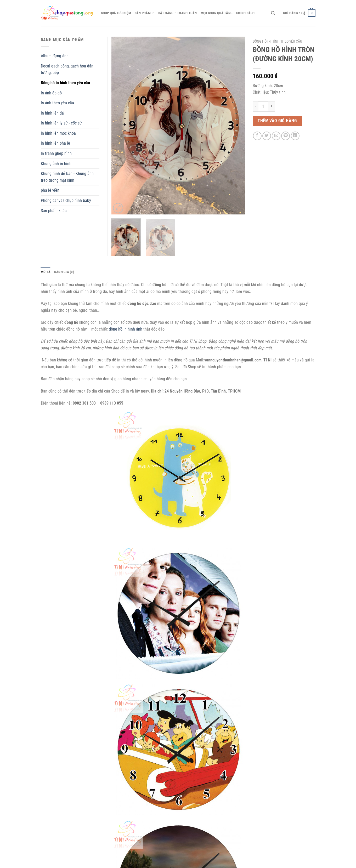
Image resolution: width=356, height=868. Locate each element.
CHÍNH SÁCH (245, 13)
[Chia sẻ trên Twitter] (267, 136)
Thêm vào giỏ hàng (277, 121)
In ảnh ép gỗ (51, 93)
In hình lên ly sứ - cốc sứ (61, 123)
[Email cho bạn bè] (276, 136)
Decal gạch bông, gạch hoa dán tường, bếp (67, 69)
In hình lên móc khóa (58, 133)
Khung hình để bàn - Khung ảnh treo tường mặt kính (67, 177)
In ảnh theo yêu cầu (57, 103)
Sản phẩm (145, 13)
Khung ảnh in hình (56, 164)
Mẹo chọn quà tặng (217, 13)
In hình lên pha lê (55, 143)
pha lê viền (50, 190)
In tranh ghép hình (56, 153)
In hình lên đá (52, 113)
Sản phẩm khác (54, 211)
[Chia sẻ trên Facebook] (257, 136)
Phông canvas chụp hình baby (66, 200)
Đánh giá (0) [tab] (64, 272)
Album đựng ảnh (55, 56)
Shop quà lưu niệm (116, 13)
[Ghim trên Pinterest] (286, 136)
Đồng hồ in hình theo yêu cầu (277, 41)
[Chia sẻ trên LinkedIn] (295, 136)
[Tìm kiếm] (273, 13)
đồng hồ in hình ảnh (126, 329)
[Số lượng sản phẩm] (263, 106)
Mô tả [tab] (46, 272)
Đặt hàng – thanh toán (177, 13)
